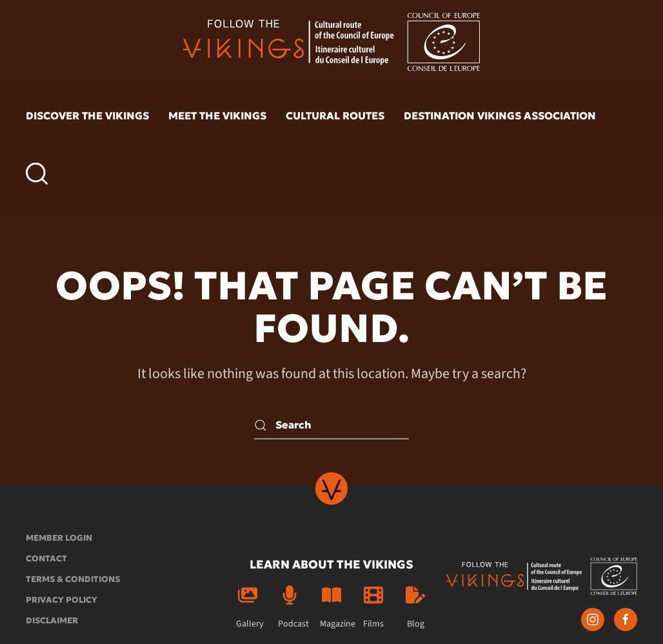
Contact (46, 558)
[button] (37, 174)
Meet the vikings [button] (217, 116)
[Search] (331, 425)
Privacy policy (62, 600)
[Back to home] (331, 42)
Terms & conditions (73, 579)
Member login (59, 538)
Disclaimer (52, 620)
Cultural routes (335, 116)
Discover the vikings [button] (87, 116)
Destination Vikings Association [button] (500, 116)
